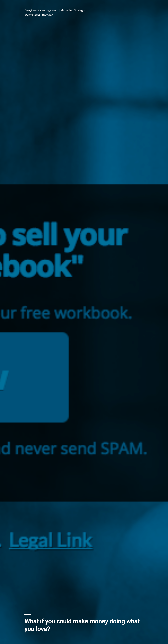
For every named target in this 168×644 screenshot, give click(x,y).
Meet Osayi (32, 15)
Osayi (28, 10)
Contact (47, 15)
